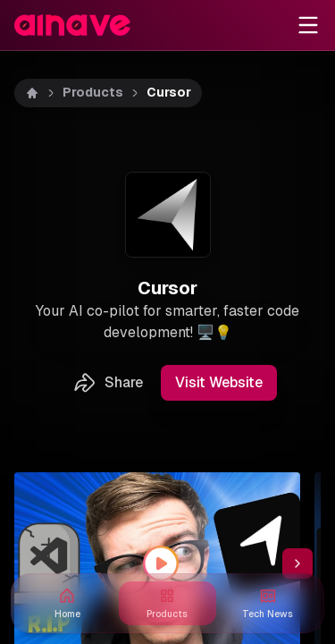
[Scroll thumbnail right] (297, 563)
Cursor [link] (169, 92)
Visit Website (219, 383)
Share (108, 383)
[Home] (32, 93)
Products (93, 92)
